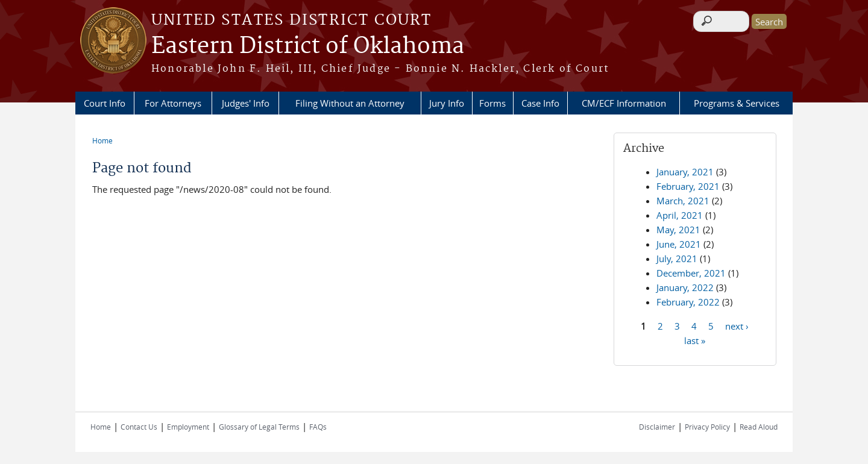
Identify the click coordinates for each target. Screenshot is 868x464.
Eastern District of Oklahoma (308, 46)
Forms (492, 103)
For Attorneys (173, 103)
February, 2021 (688, 186)
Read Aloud (759, 427)
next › (737, 325)
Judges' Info (246, 103)
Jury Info (447, 103)
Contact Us (139, 427)
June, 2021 (679, 244)
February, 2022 (688, 302)
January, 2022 (685, 287)
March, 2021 (683, 201)
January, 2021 (685, 172)
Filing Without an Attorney (350, 103)
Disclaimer (657, 427)
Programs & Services (737, 103)
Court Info (105, 103)
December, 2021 (691, 273)
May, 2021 (678, 230)
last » (695, 340)
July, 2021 (677, 259)
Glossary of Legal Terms (259, 427)
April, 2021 (680, 215)
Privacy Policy (707, 427)
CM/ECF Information (624, 103)
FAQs (318, 427)
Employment (188, 427)
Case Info (540, 103)
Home (102, 140)
